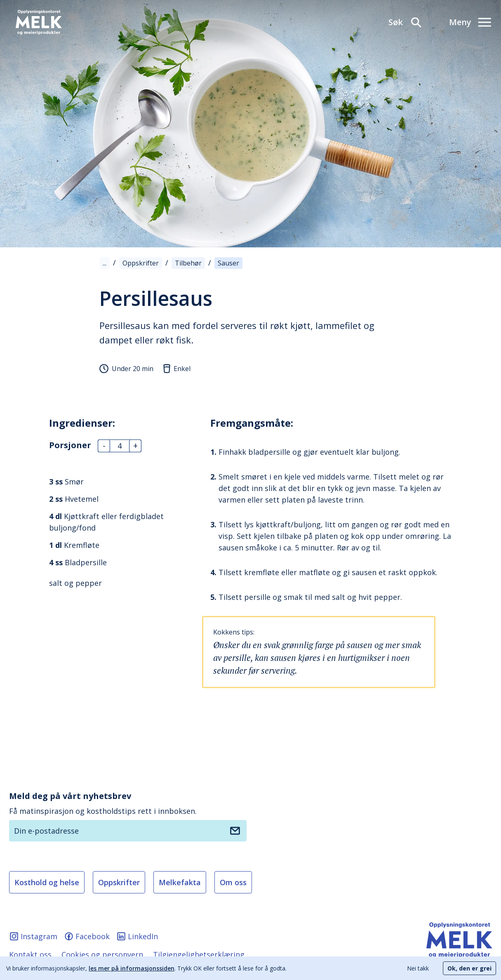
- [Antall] (104, 446)
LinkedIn (137, 936)
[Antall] (120, 446)
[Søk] (406, 22)
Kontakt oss (30, 954)
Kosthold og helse (47, 882)
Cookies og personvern (102, 954)
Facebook (87, 936)
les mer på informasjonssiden (132, 968)
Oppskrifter (119, 882)
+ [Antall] (135, 446)
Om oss (233, 882)
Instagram (33, 936)
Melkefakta (180, 882)
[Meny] (470, 22)
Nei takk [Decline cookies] (418, 968)
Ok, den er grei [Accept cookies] (469, 968)
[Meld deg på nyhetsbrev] (235, 831)
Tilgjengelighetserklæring (199, 954)
